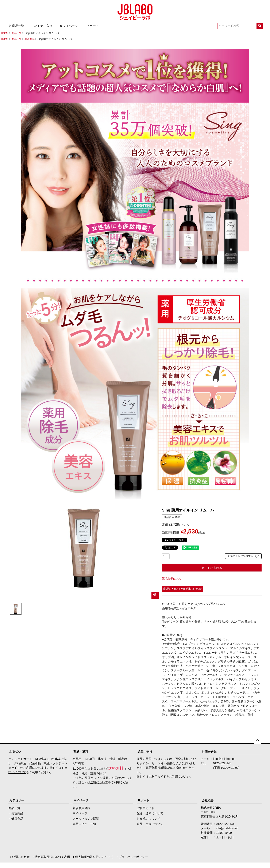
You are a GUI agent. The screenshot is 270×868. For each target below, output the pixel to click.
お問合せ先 (209, 752)
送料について (99, 782)
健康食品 (17, 819)
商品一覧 (16, 26)
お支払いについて (148, 819)
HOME (5, 33)
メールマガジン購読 (86, 819)
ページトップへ (257, 740)
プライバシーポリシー (133, 857)
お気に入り (43, 26)
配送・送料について (150, 813)
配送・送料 (81, 752)
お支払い (15, 752)
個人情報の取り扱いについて (94, 857)
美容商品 (30, 39)
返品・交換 (145, 752)
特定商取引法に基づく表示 (52, 857)
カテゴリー (17, 800)
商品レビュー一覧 (84, 824)
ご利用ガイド (157, 777)
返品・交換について (150, 824)
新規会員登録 (81, 808)
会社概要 (208, 800)
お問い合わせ (21, 857)
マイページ (68, 26)
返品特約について (174, 579)
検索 (260, 26)
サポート (143, 800)
